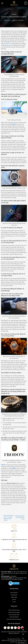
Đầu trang (22, 643)
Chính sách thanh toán (14, 610)
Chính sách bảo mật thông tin (14, 619)
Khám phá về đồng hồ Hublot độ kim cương (20, 517)
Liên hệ (14, 599)
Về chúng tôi (14, 595)
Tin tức (14, 14)
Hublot (14, 124)
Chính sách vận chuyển (14, 612)
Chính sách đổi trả (14, 617)
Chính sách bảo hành (14, 615)
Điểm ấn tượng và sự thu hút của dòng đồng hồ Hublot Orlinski (9, 518)
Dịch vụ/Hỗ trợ (14, 593)
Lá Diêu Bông (20, 20)
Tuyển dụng (14, 597)
